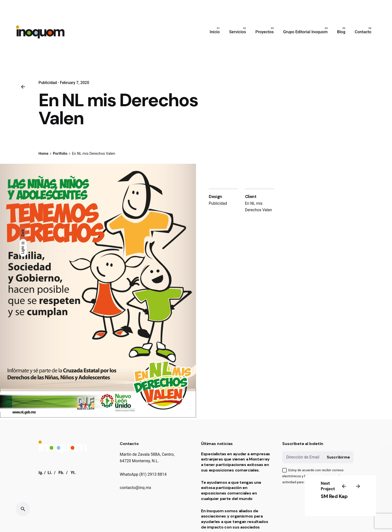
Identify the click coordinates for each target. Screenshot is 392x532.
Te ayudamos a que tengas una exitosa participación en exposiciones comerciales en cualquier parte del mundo (231, 490)
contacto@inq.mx (135, 488)
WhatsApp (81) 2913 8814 (143, 474)
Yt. (73, 473)
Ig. (41, 473)
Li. (50, 473)
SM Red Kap (334, 496)
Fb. (61, 473)
